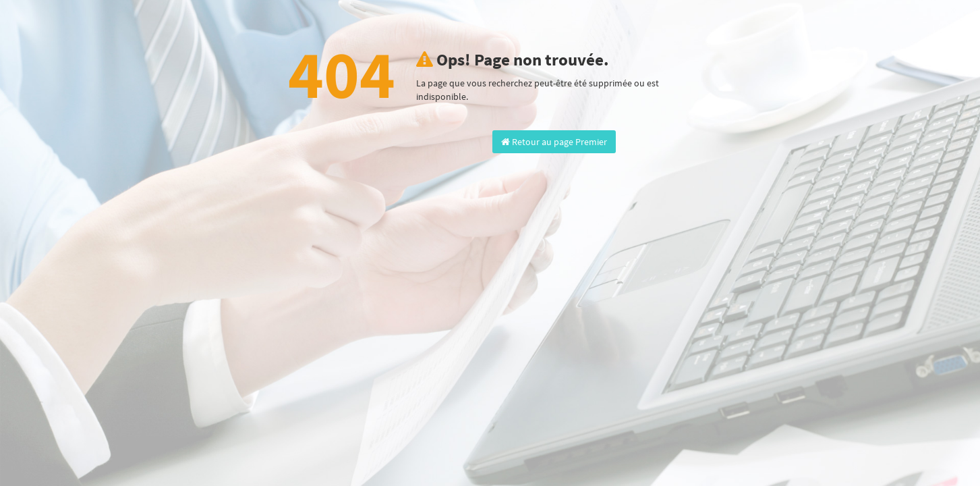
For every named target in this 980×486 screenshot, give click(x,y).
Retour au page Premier (554, 142)
